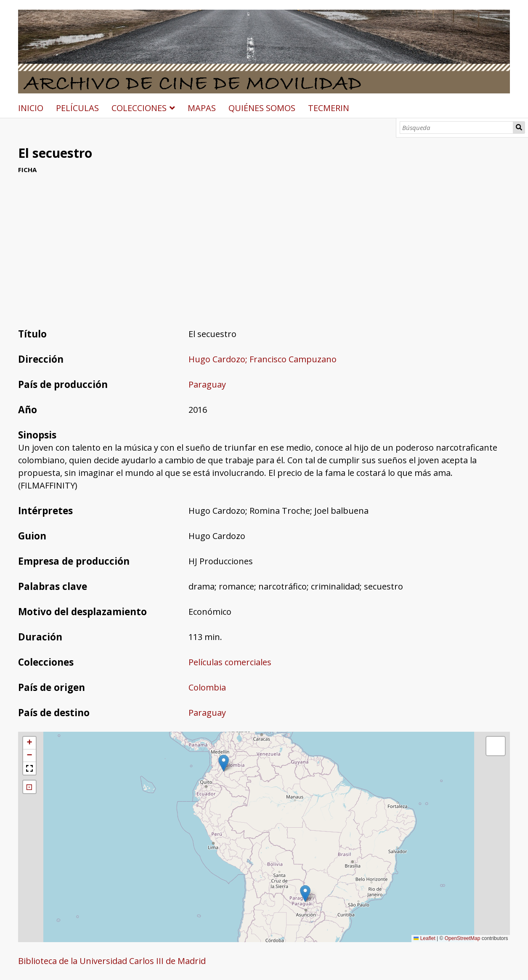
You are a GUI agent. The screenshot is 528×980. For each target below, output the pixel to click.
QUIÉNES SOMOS (262, 108)
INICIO (31, 108)
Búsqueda (519, 127)
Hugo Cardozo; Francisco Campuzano (263, 359)
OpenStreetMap (463, 938)
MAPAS (202, 108)
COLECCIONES (139, 108)
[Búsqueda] (457, 127)
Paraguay (207, 384)
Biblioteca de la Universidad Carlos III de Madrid (112, 961)
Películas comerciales (230, 662)
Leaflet (424, 938)
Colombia (207, 687)
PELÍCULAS (77, 108)
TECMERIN (329, 108)
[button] (305, 894)
